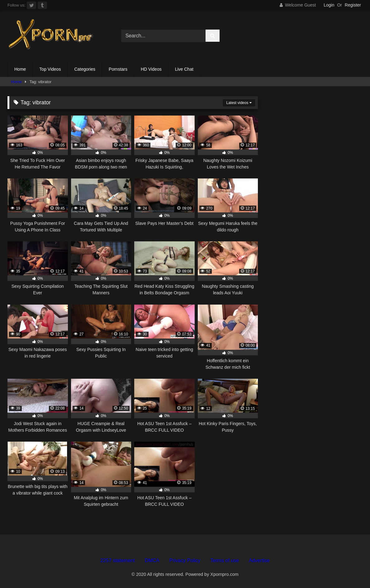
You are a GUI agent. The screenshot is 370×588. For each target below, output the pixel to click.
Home (20, 69)
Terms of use (225, 560)
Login (329, 5)
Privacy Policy (185, 560)
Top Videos (50, 69)
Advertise (259, 560)
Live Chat (184, 69)
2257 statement (117, 560)
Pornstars (118, 69)
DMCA (152, 560)
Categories (85, 69)
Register (353, 5)
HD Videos (151, 69)
